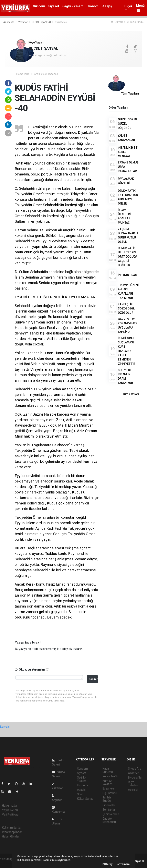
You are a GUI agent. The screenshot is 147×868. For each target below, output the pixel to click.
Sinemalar (109, 805)
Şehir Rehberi (111, 814)
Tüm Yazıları (130, 94)
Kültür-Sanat (85, 799)
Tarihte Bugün (107, 799)
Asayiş (107, 6)
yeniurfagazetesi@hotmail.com (48, 55)
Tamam (123, 864)
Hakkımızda (9, 806)
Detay (108, 864)
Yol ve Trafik (110, 776)
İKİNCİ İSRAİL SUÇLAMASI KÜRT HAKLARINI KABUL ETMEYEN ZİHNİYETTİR (127, 351)
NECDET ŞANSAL (42, 22)
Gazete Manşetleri (109, 820)
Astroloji (133, 790)
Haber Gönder (11, 836)
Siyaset (54, 6)
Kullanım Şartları (12, 828)
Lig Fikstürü (110, 793)
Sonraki (5, 727)
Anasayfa (9, 22)
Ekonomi (93, 6)
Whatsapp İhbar (12, 832)
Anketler (133, 773)
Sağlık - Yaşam (73, 6)
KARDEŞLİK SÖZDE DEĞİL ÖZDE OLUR (127, 308)
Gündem (39, 6)
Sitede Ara (135, 769)
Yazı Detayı (61, 22)
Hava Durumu (108, 770)
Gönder (93, 679)
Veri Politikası (10, 815)
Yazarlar (23, 22)
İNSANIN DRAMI (128, 275)
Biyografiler (135, 778)
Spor (80, 794)
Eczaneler (109, 788)
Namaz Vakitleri (108, 782)
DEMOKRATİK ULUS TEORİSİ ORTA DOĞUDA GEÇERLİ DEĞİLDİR (128, 257)
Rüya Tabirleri (133, 784)
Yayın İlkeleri (10, 810)
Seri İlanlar (109, 810)
